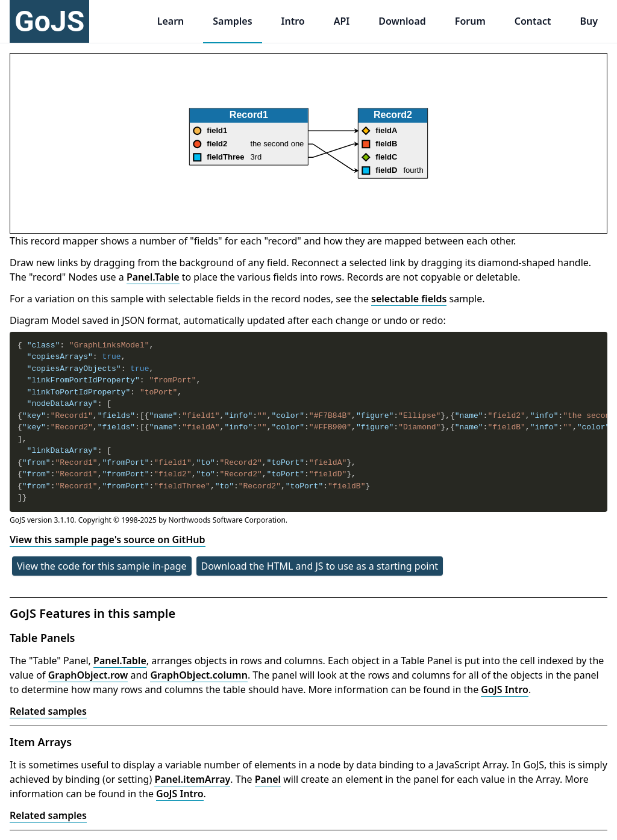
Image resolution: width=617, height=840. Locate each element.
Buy (589, 21)
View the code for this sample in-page (102, 566)
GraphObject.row (88, 675)
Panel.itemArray (192, 779)
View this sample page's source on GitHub (108, 540)
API (342, 21)
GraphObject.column (199, 675)
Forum (470, 21)
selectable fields (409, 299)
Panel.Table (153, 277)
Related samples (48, 711)
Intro (293, 21)
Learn (171, 21)
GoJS (49, 21)
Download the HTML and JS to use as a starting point (320, 566)
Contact (533, 21)
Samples (232, 21)
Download (402, 21)
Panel (268, 779)
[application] (308, 143)
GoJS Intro (505, 689)
